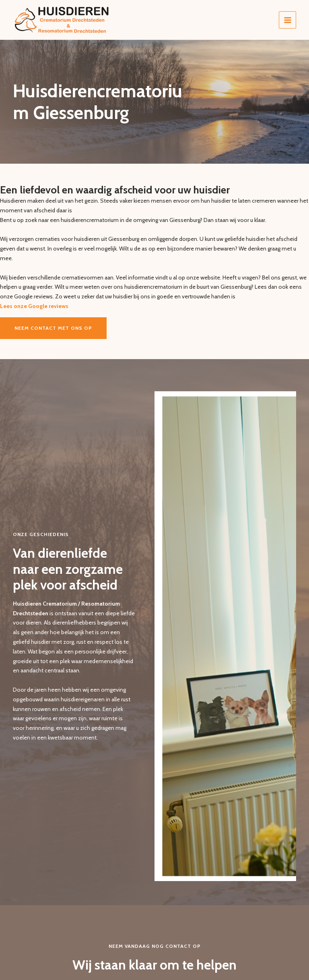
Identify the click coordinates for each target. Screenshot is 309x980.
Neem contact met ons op (53, 328)
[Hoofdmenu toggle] (287, 20)
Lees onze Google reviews (34, 306)
